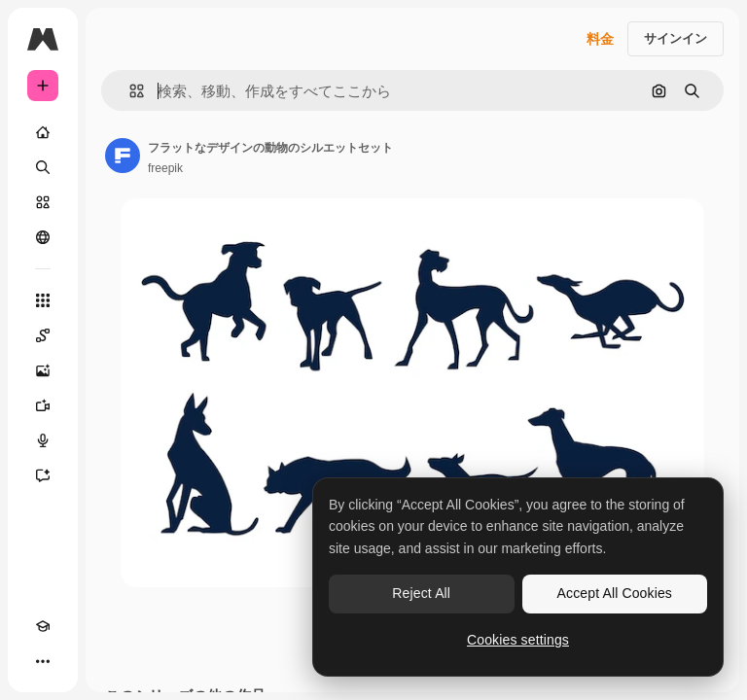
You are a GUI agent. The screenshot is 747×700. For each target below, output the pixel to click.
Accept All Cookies (615, 593)
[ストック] (43, 202)
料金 (600, 39)
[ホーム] (43, 132)
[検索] (43, 167)
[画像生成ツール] (43, 370)
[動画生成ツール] (43, 405)
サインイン (676, 38)
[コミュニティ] (43, 237)
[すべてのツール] (43, 300)
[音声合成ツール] (43, 440)
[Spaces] (43, 335)
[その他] (43, 661)
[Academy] (43, 626)
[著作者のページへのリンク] (123, 156)
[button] (129, 91)
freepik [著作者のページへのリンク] (165, 168)
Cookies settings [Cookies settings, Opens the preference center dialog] (518, 640)
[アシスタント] (43, 475)
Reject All (421, 593)
